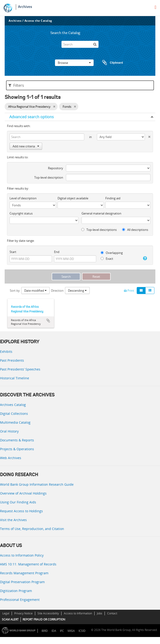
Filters (16, 85)
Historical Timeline (15, 378)
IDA (54, 631)
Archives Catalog (13, 405)
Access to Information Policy (22, 555)
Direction (57, 291)
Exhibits (6, 351)
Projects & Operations (17, 449)
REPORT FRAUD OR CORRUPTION (44, 619)
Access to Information (78, 613)
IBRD (45, 631)
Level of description (23, 198)
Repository (56, 168)
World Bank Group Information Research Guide (37, 484)
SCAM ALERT (10, 619)
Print (129, 291)
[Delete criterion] (148, 136)
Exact (107, 259)
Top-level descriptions (99, 230)
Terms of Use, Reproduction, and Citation (32, 529)
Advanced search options (32, 117)
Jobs (100, 613)
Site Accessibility (48, 613)
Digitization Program (16, 591)
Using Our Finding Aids (18, 502)
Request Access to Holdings (21, 511)
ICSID (82, 631)
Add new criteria (26, 146)
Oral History (9, 431)
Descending (77, 291)
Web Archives (11, 458)
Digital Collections (14, 414)
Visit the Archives (13, 520)
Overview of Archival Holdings (23, 493)
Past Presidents (12, 360)
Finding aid (113, 198)
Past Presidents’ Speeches (20, 369)
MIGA (71, 631)
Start (13, 252)
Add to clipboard (48, 321)
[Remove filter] (54, 107)
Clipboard (110, 63)
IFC (62, 631)
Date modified (35, 291)
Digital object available (73, 198)
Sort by (15, 291)
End (57, 252)
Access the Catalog (38, 21)
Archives (25, 7)
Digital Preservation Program (22, 582)
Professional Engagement (20, 600)
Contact (112, 613)
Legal (6, 613)
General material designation (101, 213)
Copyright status (21, 213)
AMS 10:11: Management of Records (28, 564)
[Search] (80, 44)
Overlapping (112, 253)
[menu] (155, 7)
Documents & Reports (17, 440)
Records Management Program (24, 573)
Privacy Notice (23, 613)
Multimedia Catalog (15, 422)
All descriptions (135, 230)
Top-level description (49, 177)
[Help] (144, 258)
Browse (74, 63)
